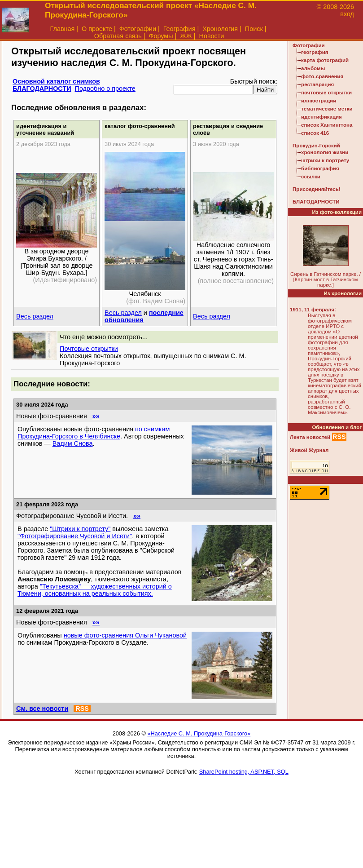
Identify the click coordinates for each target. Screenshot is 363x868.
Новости (212, 36)
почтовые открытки (326, 93)
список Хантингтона (327, 125)
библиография (320, 168)
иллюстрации (319, 101)
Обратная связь (118, 36)
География (179, 29)
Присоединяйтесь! (317, 189)
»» (96, 416)
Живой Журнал (309, 450)
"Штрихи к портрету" (80, 529)
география (315, 52)
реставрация (317, 84)
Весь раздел (35, 316)
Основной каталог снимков (56, 81)
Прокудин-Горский (316, 146)
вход (347, 14)
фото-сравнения (322, 76)
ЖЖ (186, 36)
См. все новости (42, 709)
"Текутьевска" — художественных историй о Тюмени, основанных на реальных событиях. (95, 590)
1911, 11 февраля (312, 310)
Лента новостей (310, 437)
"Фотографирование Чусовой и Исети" (75, 536)
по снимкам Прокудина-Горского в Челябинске (94, 433)
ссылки (311, 177)
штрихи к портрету (325, 160)
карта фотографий (325, 60)
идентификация (321, 117)
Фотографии (138, 29)
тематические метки (327, 109)
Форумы (161, 36)
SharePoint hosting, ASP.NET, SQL (244, 772)
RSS (82, 709)
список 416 (315, 133)
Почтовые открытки (89, 349)
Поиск (254, 29)
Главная (63, 29)
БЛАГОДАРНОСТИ (42, 89)
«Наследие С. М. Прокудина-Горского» (199, 733)
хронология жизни (325, 152)
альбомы (313, 68)
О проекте (97, 29)
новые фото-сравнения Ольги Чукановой (125, 635)
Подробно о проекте (105, 89)
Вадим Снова (73, 443)
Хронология (220, 29)
